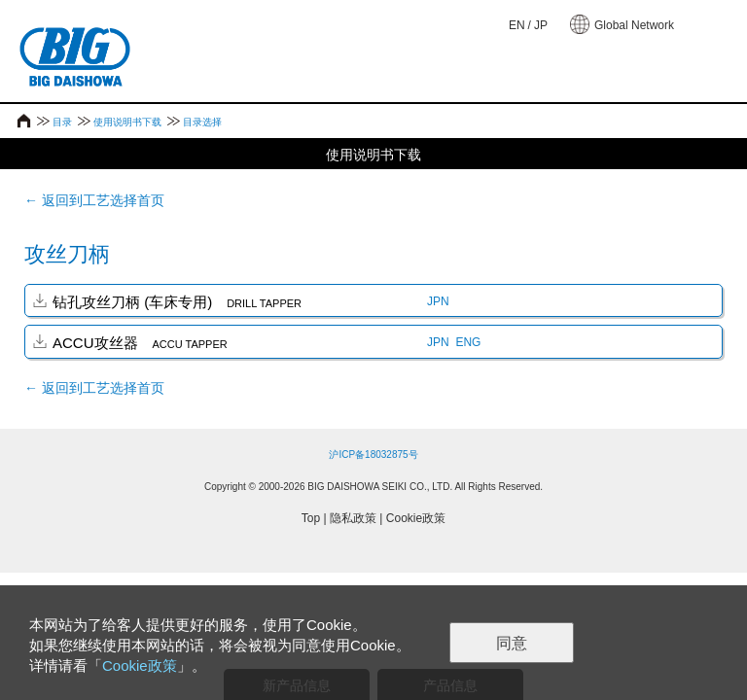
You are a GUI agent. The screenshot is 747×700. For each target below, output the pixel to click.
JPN (438, 301)
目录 (62, 122)
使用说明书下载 (127, 122)
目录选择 (202, 122)
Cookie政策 (416, 518)
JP (541, 25)
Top (311, 518)
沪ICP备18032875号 (373, 455)
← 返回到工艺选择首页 (94, 200)
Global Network (634, 25)
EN (517, 25)
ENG (468, 342)
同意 (512, 643)
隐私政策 (353, 518)
